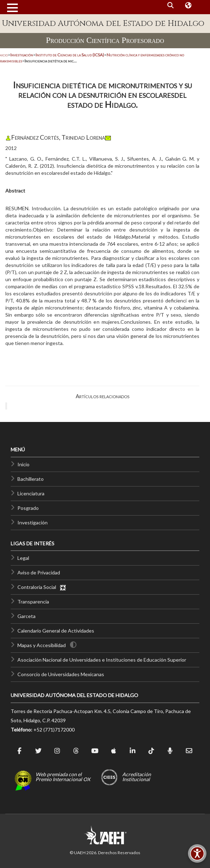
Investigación (33, 522)
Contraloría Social (42, 587)
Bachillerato (31, 479)
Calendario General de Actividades (56, 631)
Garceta (26, 616)
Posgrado (28, 508)
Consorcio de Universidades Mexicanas (61, 674)
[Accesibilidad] (197, 853)
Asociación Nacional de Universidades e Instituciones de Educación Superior (102, 660)
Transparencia (33, 602)
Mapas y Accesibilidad (42, 645)
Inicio (23, 464)
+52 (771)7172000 (54, 730)
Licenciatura (31, 493)
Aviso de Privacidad (39, 572)
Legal (23, 558)
